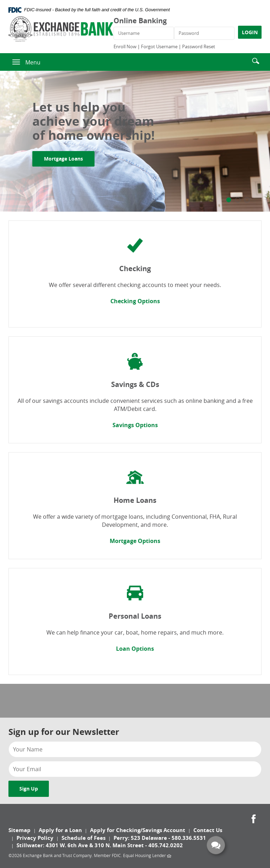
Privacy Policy (35, 838)
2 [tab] (238, 200)
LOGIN (250, 32)
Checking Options (135, 301)
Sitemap (20, 830)
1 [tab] (229, 200)
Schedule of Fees (83, 838)
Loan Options (135, 649)
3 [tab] (247, 200)
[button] (256, 60)
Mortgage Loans (69, 158)
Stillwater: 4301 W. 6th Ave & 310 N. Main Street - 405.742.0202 (100, 845)
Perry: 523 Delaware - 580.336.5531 (160, 838)
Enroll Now (125, 46)
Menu (33, 62)
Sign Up (29, 789)
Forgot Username (159, 46)
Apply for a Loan (60, 830)
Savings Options (135, 425)
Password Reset (199, 46)
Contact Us (208, 830)
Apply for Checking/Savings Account (138, 830)
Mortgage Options (135, 541)
